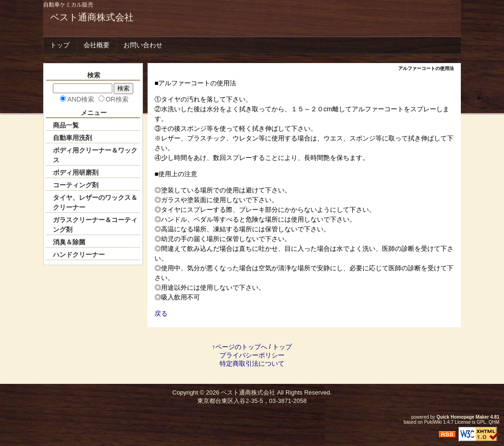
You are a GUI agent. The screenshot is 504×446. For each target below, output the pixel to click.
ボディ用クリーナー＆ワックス (95, 155)
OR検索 (117, 99)
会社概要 (97, 45)
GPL (481, 422)
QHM (494, 422)
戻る (161, 313)
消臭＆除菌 (69, 242)
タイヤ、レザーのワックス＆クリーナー (95, 202)
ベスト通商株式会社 (92, 17)
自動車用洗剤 (72, 138)
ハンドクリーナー (79, 255)
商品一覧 (66, 125)
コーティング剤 (76, 185)
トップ (60, 45)
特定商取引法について (252, 363)
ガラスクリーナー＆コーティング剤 (95, 225)
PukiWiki (433, 422)
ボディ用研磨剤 (76, 172)
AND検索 (81, 99)
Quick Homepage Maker (462, 417)
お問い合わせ (143, 45)
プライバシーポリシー (252, 355)
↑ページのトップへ (240, 347)
